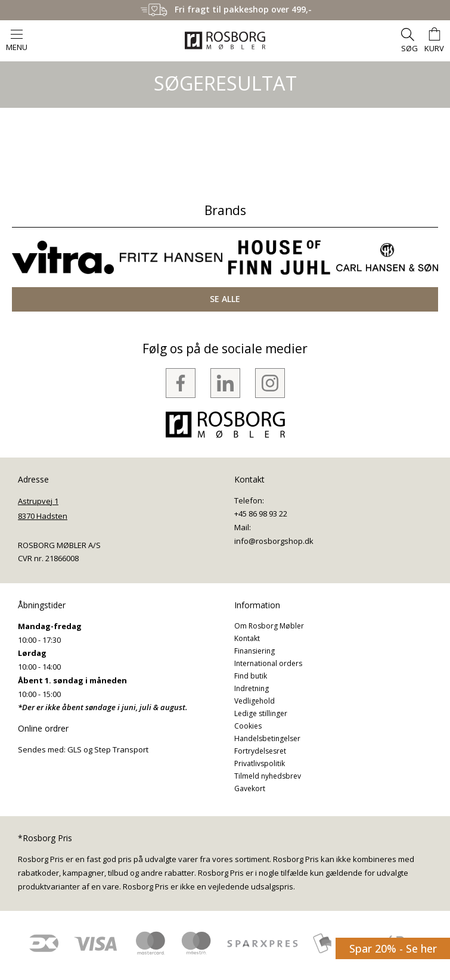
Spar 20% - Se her (393, 948)
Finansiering (255, 651)
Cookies (248, 726)
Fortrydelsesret (260, 751)
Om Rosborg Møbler (269, 626)
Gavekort (250, 788)
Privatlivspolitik (260, 763)
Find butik (251, 676)
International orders (268, 663)
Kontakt (247, 638)
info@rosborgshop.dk (274, 541)
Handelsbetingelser (267, 738)
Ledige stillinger (261, 713)
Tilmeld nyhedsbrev (268, 776)
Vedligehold (255, 701)
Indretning (252, 688)
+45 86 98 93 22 (261, 514)
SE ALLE (225, 299)
